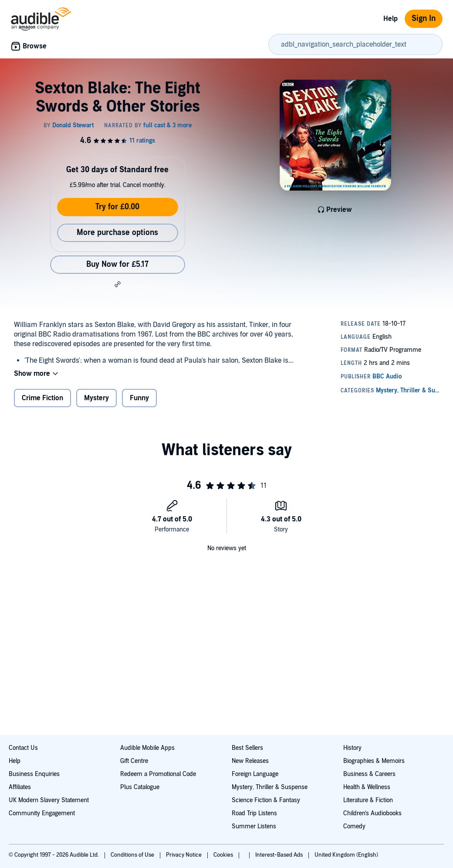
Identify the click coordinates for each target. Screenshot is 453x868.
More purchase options (117, 233)
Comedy (354, 826)
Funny (139, 398)
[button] (118, 284)
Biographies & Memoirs (374, 761)
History (352, 748)
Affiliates (20, 787)
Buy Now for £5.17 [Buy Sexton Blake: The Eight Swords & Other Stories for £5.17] (117, 264)
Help (390, 19)
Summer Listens (254, 826)
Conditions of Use (133, 855)
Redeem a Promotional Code (158, 774)
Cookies (224, 855)
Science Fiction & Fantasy (266, 800)
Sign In (424, 19)
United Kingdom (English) (346, 855)
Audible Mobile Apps (147, 748)
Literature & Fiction (368, 800)
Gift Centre (134, 761)
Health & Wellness (367, 787)
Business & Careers (369, 774)
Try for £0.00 (117, 207)
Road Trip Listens (254, 813)
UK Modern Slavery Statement (49, 800)
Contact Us (23, 748)
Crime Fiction (42, 398)
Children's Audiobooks (372, 813)
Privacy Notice (184, 855)
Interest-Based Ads (280, 855)
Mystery (96, 398)
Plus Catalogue (140, 787)
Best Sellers (247, 748)
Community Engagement (42, 813)
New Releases (250, 761)
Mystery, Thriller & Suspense (270, 787)
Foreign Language (255, 774)
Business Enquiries (34, 774)
